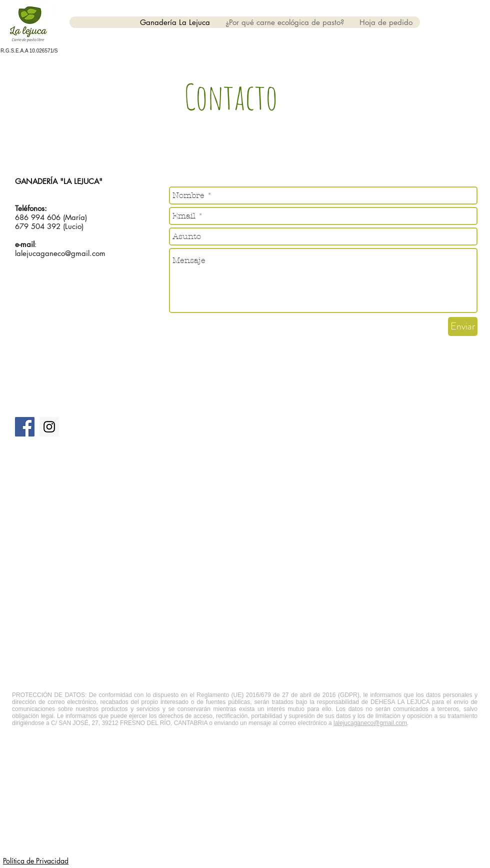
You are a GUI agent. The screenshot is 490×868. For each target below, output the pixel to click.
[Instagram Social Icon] (49, 427)
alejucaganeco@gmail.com (371, 723)
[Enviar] (463, 326)
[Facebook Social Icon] (25, 427)
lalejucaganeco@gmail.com (60, 253)
